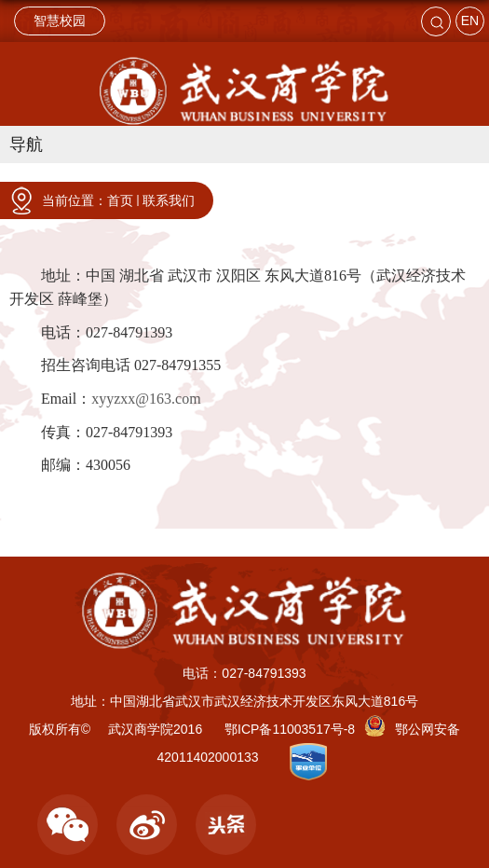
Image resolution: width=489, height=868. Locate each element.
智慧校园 (60, 21)
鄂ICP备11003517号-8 (290, 729)
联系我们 (169, 200)
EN (470, 21)
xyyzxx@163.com (146, 399)
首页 (120, 200)
